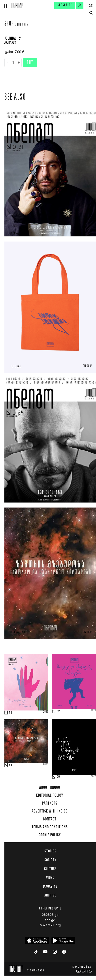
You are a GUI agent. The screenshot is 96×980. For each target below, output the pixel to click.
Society (50, 860)
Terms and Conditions (50, 827)
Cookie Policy (50, 835)
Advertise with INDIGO (50, 811)
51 (11, 765)
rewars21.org (50, 925)
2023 (46, 712)
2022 (93, 776)
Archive (50, 895)
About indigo (50, 787)
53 (11, 713)
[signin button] (80, 5)
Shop (9, 24)
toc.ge (50, 920)
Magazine (50, 886)
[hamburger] (6, 4)
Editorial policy (50, 795)
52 (58, 711)
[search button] (91, 13)
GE (90, 6)
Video (50, 878)
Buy (30, 63)
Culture (50, 869)
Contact (50, 819)
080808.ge (50, 915)
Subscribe (65, 5)
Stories (50, 851)
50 (58, 777)
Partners (50, 803)
